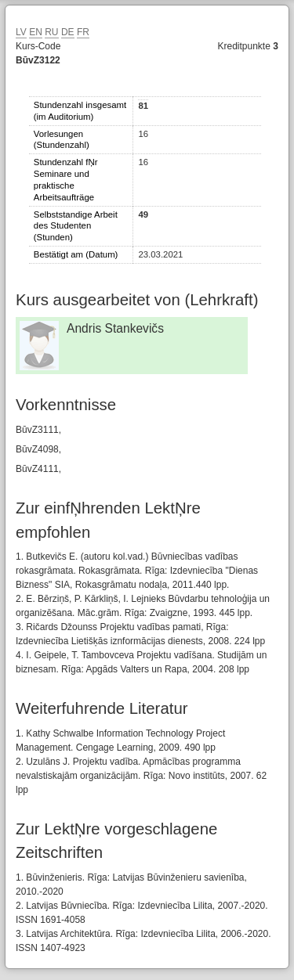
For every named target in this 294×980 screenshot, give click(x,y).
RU (51, 32)
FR (83, 32)
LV (21, 32)
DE (68, 32)
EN (36, 32)
